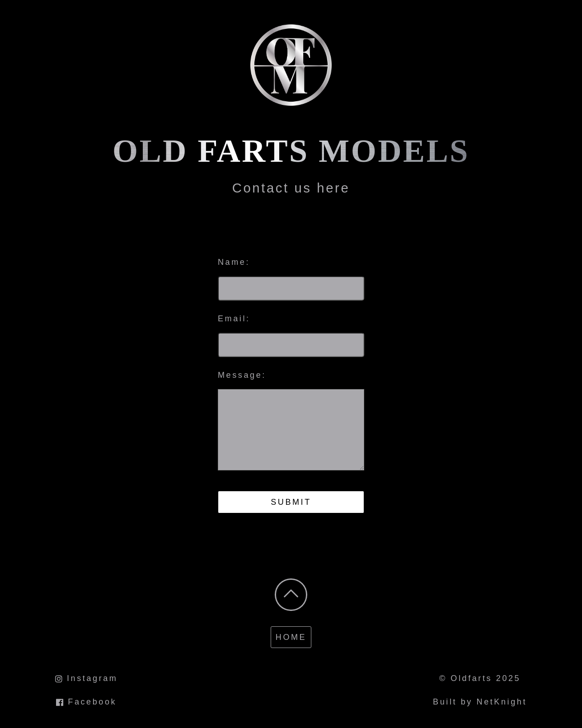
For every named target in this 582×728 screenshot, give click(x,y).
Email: (234, 319)
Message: (242, 375)
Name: (234, 262)
